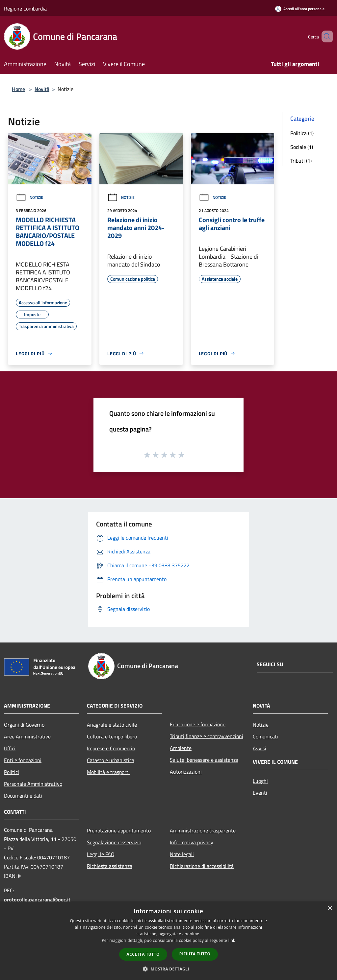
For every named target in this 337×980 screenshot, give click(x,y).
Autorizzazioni (186, 772)
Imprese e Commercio (111, 748)
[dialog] (168, 941)
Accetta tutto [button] (143, 954)
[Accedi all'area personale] (300, 9)
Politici (12, 772)
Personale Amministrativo (33, 784)
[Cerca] (325, 36)
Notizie (29, 197)
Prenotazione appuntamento (119, 830)
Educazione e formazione (198, 724)
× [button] (330, 909)
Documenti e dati (23, 796)
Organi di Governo (24, 725)
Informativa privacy (192, 842)
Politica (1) (302, 133)
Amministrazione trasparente (203, 830)
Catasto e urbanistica (111, 760)
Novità (42, 89)
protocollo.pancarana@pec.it (37, 899)
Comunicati (265, 736)
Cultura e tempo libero (112, 736)
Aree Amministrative (27, 736)
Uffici (10, 748)
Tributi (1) (301, 161)
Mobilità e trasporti (108, 772)
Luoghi (260, 781)
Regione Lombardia (25, 9)
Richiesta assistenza (110, 866)
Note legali (182, 854)
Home (18, 89)
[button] (168, 969)
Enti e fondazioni (23, 760)
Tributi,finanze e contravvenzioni (207, 736)
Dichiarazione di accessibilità (202, 866)
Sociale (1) (302, 147)
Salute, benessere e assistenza (204, 760)
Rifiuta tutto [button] (195, 954)
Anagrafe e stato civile (112, 725)
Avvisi (259, 748)
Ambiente (181, 748)
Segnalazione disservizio (114, 842)
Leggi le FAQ (101, 854)
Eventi (260, 793)
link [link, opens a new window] (232, 940)
